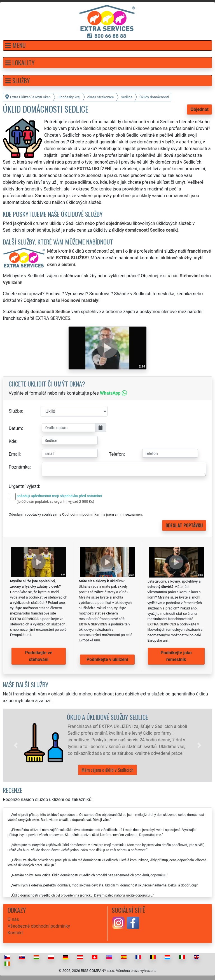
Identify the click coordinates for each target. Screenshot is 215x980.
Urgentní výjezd (24, 486)
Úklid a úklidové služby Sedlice (107, 717)
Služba (15, 411)
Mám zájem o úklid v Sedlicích (107, 770)
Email (14, 454)
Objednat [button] (199, 109)
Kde (12, 441)
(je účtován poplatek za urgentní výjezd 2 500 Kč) (55, 501)
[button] (107, 46)
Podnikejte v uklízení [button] (107, 659)
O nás (13, 919)
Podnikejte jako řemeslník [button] (176, 656)
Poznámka (19, 467)
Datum (15, 428)
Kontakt (15, 933)
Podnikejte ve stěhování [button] (39, 656)
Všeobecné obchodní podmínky (39, 926)
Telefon (116, 454)
